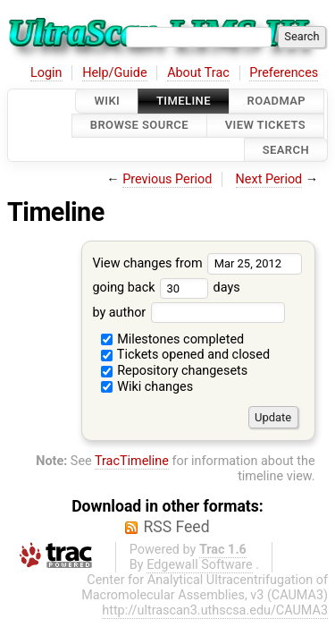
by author (188, 313)
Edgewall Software (200, 565)
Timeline (184, 101)
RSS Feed (176, 527)
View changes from (197, 263)
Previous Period (167, 179)
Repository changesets (175, 371)
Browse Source (139, 126)
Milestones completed (173, 339)
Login (46, 73)
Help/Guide (114, 73)
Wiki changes (147, 387)
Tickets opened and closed (185, 355)
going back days (166, 288)
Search (286, 150)
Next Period (269, 179)
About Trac (198, 73)
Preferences (284, 73)
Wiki (107, 101)
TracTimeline (132, 461)
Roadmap (277, 101)
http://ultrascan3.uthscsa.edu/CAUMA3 (215, 610)
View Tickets (265, 126)
